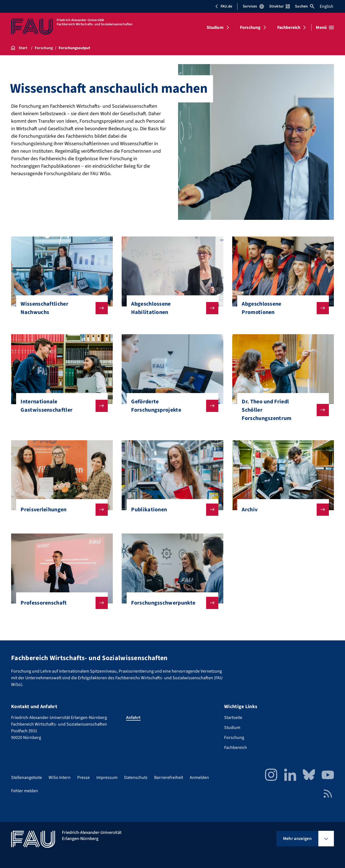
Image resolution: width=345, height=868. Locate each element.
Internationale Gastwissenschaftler (60, 406)
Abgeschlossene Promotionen (281, 308)
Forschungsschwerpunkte (170, 603)
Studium (215, 27)
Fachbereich (289, 27)
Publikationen (170, 510)
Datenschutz (136, 778)
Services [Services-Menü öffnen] (253, 6)
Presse (83, 778)
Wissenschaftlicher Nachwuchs (60, 308)
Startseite (233, 718)
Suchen (305, 6)
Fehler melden (25, 791)
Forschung (250, 27)
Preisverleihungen (60, 510)
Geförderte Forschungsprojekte (170, 406)
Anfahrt (133, 718)
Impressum (107, 778)
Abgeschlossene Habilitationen (170, 308)
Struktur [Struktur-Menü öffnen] (279, 6)
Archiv (281, 510)
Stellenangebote (27, 778)
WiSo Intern (60, 778)
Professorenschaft (60, 603)
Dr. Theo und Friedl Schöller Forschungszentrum (281, 410)
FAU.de (224, 6)
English (327, 6)
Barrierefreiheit (169, 778)
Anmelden (199, 778)
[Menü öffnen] (325, 27)
